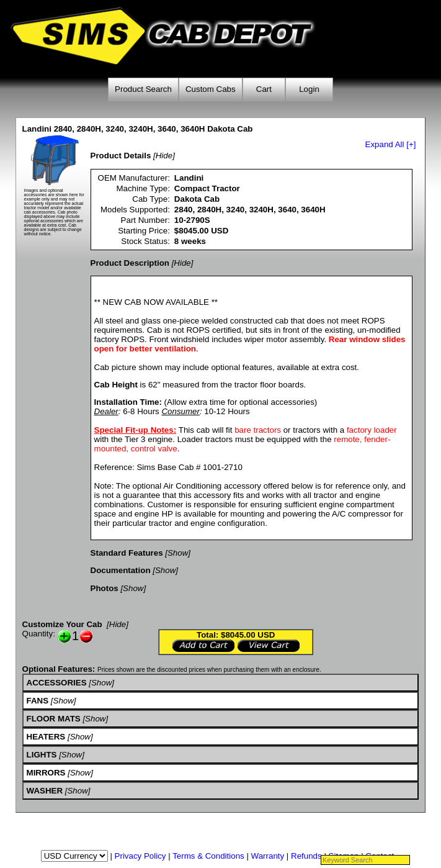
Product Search (143, 89)
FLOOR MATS (54, 719)
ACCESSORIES (57, 683)
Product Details (121, 156)
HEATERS (46, 737)
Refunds (306, 856)
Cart (264, 89)
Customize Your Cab (62, 624)
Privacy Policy (140, 856)
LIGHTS (42, 755)
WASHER (45, 791)
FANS (38, 701)
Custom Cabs (211, 89)
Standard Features (127, 553)
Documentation (121, 570)
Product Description (130, 263)
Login (309, 89)
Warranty (268, 856)
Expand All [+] (391, 144)
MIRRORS (46, 773)
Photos (105, 588)
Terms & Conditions (208, 856)
